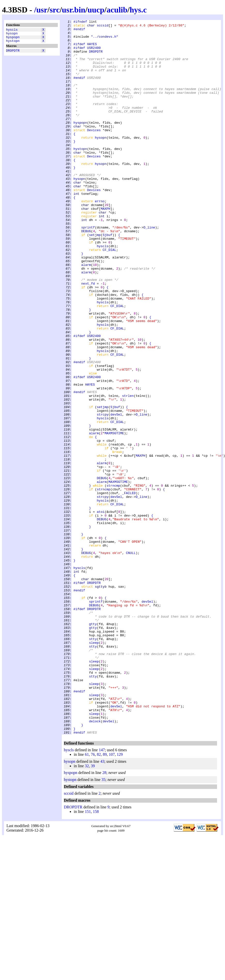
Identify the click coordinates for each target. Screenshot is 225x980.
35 (103, 923)
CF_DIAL (110, 296)
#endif (79, 31)
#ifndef (80, 22)
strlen (128, 471)
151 (88, 954)
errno (100, 238)
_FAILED (129, 588)
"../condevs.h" (105, 40)
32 (87, 909)
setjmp (95, 278)
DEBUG (86, 274)
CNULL (131, 660)
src (55, 10)
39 (93, 909)
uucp (96, 10)
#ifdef (79, 49)
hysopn (12, 35)
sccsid (103, 27)
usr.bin (74, 10)
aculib (117, 10)
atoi (101, 610)
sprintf (88, 269)
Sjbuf (108, 278)
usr (42, 10)
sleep (94, 767)
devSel (116, 494)
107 (112, 897)
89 (105, 897)
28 (104, 916)
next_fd (88, 336)
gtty (93, 745)
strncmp (113, 579)
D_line (149, 269)
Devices (94, 152)
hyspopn (13, 39)
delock (95, 862)
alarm (86, 314)
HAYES (92, 49)
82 (99, 897)
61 (87, 897)
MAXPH (106, 247)
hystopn (13, 44)
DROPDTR (13, 54)
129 (120, 897)
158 (96, 954)
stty (93, 763)
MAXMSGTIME (114, 516)
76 (93, 897)
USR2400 (94, 54)
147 (102, 893)
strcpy (103, 494)
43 (102, 904)
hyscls (12, 30)
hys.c (138, 10)
